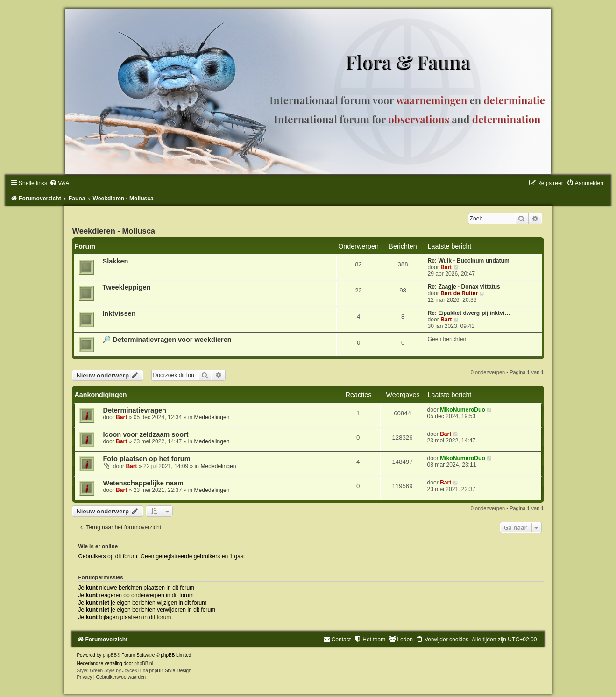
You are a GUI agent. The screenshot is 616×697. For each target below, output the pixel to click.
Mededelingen (212, 417)
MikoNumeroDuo (463, 410)
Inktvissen (119, 313)
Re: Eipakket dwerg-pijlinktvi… (469, 313)
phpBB (110, 655)
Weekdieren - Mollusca (113, 231)
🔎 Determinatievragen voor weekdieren (167, 340)
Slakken (115, 261)
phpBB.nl (144, 664)
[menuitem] (59, 183)
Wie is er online (98, 546)
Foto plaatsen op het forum (146, 459)
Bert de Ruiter (459, 293)
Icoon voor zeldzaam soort (145, 434)
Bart (446, 267)
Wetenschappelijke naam (143, 483)
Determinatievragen (135, 410)
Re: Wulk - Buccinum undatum (469, 261)
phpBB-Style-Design (170, 671)
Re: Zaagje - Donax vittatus (464, 287)
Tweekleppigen (126, 287)
